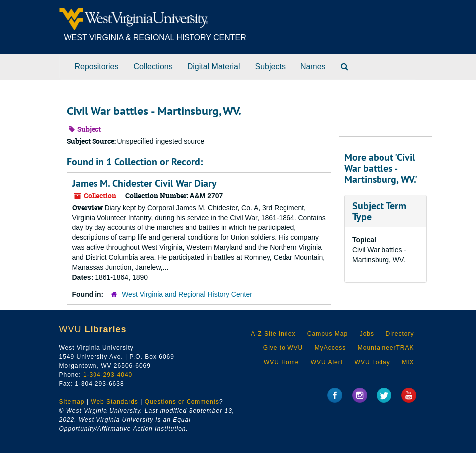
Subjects (270, 66)
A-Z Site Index (273, 334)
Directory (400, 334)
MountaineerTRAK (386, 348)
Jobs (367, 334)
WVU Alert (327, 362)
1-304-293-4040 (108, 375)
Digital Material (214, 66)
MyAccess (331, 348)
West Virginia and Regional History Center (187, 294)
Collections (153, 66)
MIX (408, 362)
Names (313, 66)
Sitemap (72, 402)
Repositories (97, 66)
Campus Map (328, 334)
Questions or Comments (182, 402)
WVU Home (281, 362)
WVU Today (373, 362)
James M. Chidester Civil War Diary (144, 183)
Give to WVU (283, 348)
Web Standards (114, 402)
